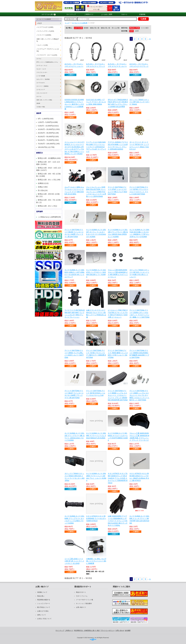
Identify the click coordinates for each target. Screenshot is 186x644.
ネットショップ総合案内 (84, 603)
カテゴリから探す (49, 14)
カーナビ (39, 59)
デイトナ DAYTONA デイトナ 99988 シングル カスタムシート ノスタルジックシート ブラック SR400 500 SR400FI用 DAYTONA (118, 395)
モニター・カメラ (41, 69)
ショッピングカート (44, 603)
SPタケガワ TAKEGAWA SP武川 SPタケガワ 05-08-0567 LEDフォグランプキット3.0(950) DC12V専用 (118, 103)
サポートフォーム (82, 596)
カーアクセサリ (41, 83)
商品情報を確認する (44, 600)
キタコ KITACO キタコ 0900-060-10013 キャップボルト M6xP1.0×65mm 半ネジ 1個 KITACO (139, 477)
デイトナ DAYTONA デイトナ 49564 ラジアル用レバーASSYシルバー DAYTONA (74, 354)
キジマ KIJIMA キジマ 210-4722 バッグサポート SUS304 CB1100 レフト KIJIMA (96, 273)
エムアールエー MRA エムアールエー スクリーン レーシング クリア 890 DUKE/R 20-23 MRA (74, 191)
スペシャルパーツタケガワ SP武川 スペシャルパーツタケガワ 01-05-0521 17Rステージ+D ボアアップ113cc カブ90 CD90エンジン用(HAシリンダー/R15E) (74, 148)
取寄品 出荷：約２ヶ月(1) (47, 206)
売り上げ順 (116, 28)
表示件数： (125, 31)
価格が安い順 (95, 28)
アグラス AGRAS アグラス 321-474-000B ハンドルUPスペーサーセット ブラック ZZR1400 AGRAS (118, 146)
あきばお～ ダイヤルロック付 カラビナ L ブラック (96, 65)
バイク (39, 23)
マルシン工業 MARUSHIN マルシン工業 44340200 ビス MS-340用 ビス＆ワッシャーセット (118, 273)
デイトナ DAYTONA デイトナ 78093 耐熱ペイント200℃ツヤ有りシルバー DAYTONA (118, 354)
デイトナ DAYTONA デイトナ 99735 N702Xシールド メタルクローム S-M (96, 393)
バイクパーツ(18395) (44, 35)
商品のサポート (81, 592)
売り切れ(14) (43, 190)
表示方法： (125, 28)
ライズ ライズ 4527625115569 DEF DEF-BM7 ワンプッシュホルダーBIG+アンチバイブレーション (75, 314)
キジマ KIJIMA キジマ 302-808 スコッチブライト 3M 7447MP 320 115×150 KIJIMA (139, 520)
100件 (137, 31)
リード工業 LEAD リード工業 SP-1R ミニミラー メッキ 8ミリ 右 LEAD (74, 561)
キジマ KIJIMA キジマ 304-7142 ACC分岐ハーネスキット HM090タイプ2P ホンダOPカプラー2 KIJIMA (139, 233)
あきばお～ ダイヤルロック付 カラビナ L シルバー (74, 65)
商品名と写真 (135, 28)
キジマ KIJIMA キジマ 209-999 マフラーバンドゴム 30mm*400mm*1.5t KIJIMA (96, 436)
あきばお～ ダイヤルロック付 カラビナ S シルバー (117, 65)
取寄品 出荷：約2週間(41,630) (49, 158)
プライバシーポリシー (108, 630)
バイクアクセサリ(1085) (45, 27)
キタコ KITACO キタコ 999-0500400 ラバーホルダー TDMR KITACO (96, 518)
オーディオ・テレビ (42, 66)
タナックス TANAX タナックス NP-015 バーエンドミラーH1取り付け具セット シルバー (139, 273)
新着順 (86, 28)
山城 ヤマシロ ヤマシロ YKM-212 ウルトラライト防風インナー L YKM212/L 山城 (96, 314)
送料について (42, 615)
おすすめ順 (78, 28)
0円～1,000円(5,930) (46, 119)
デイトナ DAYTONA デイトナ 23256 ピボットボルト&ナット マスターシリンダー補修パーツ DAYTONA (139, 314)
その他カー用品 (41, 107)
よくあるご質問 (107, 14)
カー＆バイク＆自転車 (44, 19)
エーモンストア (41, 90)
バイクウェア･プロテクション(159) (48, 50)
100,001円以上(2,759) (46, 147)
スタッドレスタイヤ (42, 93)
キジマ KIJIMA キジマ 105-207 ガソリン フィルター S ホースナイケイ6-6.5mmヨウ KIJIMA (96, 233)
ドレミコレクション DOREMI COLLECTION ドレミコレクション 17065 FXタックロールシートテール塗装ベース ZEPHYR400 (96, 192)
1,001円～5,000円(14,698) (48, 122)
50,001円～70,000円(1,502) (48, 140)
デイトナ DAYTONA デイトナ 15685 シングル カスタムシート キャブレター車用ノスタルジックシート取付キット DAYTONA (139, 395)
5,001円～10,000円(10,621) (48, 126)
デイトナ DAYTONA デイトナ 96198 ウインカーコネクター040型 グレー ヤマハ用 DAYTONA (74, 233)
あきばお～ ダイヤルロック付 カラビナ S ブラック (139, 65)
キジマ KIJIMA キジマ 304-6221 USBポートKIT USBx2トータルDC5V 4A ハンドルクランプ (74, 273)
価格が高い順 (105, 28)
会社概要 (128, 630)
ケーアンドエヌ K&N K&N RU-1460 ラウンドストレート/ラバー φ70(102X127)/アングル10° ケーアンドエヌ (96, 147)
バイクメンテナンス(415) (45, 31)
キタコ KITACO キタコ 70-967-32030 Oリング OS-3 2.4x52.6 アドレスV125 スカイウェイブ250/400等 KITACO (118, 478)
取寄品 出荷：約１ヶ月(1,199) (49, 180)
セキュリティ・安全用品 (43, 79)
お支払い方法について (44, 619)
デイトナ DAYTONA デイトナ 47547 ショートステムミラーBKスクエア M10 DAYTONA (117, 191)
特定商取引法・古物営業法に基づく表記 (87, 630)
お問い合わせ (120, 630)
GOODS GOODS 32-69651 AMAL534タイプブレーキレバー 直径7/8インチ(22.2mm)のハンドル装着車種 (74, 104)
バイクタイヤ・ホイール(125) (47, 55)
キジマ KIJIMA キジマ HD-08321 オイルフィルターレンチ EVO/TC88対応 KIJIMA (118, 437)
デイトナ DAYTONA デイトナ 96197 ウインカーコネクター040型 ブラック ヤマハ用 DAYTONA (74, 394)
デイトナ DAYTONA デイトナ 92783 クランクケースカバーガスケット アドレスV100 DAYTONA (139, 191)
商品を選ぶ (41, 596)
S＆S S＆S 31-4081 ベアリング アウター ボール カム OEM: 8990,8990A (96, 102)
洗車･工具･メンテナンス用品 (44, 100)
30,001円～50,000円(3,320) (48, 137)
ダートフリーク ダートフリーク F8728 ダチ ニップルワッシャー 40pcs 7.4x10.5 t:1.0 (139, 146)
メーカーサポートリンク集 (85, 600)
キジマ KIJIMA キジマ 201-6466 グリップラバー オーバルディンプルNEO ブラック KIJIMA (74, 520)
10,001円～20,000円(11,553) (49, 129)
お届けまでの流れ (43, 611)
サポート (124, 14)
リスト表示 (145, 28)
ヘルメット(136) (42, 45)
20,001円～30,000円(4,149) (48, 133)
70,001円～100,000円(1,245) (49, 144)
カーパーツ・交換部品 (42, 86)
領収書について (42, 592)
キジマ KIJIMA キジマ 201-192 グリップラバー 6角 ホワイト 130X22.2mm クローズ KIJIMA (75, 437)
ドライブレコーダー (42, 72)
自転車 (38, 103)
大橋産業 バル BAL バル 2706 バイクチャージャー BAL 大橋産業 (96, 561)
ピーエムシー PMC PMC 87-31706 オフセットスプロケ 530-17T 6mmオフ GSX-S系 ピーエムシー (118, 314)
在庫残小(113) (43, 183)
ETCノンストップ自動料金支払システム (47, 62)
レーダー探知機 (41, 76)
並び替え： (70, 28)
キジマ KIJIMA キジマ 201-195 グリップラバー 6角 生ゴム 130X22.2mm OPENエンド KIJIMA (118, 233)
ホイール (39, 96)
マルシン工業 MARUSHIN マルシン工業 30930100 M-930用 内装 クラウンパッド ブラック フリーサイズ (139, 437)
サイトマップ (71, 14)
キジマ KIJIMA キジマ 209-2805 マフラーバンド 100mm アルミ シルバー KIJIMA (96, 477)
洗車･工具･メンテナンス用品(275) (48, 40)
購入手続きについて (44, 607)
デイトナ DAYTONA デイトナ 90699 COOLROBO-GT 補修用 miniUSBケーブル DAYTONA (139, 354)
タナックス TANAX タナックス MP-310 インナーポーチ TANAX (139, 102)
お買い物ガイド (81, 607)
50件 (131, 31)
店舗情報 (142, 14)
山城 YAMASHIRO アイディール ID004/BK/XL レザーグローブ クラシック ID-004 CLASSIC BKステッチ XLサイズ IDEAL (118, 521)
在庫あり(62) (43, 187)
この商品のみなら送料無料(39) (49, 217)
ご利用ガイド (89, 14)
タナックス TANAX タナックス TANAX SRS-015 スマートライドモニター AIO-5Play (74, 477)
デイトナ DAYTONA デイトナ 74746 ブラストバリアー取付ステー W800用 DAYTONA (96, 354)
